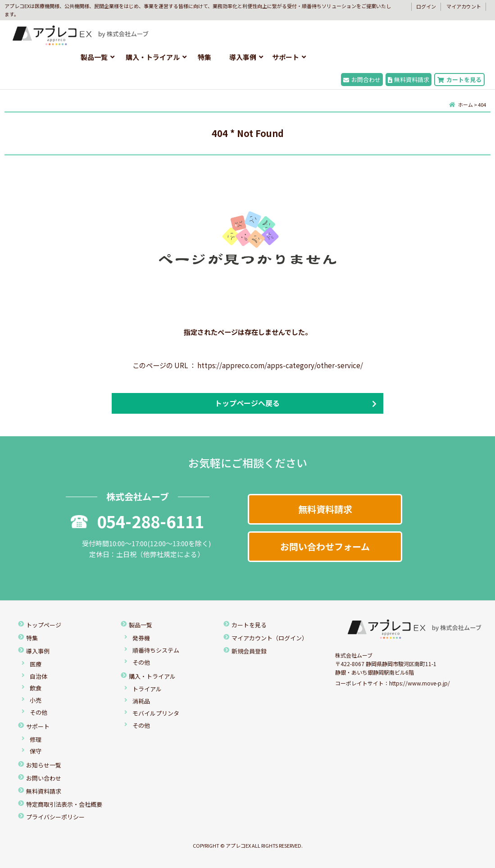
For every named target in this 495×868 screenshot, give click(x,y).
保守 (36, 751)
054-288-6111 (137, 521)
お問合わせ (362, 80)
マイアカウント (464, 6)
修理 (36, 739)
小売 (36, 700)
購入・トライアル (153, 57)
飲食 (36, 688)
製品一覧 (94, 57)
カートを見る (459, 80)
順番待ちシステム (156, 650)
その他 (39, 712)
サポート (286, 57)
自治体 (39, 676)
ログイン (426, 6)
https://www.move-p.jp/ (420, 683)
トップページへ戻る (247, 403)
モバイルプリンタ (156, 713)
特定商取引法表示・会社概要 (64, 804)
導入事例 (243, 57)
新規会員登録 (249, 651)
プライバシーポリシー (55, 817)
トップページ (44, 625)
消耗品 (141, 701)
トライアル (147, 689)
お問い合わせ (44, 778)
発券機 (141, 638)
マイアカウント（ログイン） (270, 638)
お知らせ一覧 (44, 765)
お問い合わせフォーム (325, 546)
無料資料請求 (409, 80)
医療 (36, 664)
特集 (204, 57)
